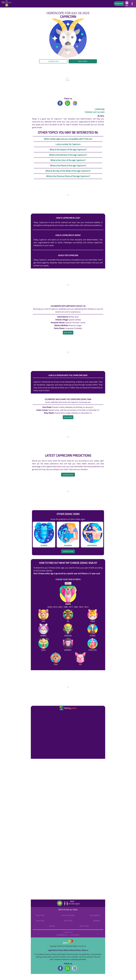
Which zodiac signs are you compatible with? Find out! (68, 139)
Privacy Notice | (64, 950)
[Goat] (43, 645)
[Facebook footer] (60, 968)
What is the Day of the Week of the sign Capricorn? (68, 171)
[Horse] (93, 631)
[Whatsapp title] (68, 103)
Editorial (75, 935)
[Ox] (68, 616)
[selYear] (68, 583)
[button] (126, 4)
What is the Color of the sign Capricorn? (68, 160)
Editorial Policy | (76, 950)
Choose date (68, 475)
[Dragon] (68, 631)
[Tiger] (93, 616)
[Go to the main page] (7, 4)
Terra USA (68, 921)
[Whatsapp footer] (68, 968)
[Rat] (43, 616)
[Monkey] (68, 645)
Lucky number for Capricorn (68, 144)
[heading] (68, 333)
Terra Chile (40, 915)
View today (83, 61)
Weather (97, 921)
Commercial (62, 935)
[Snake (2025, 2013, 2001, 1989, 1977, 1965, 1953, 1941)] (68, 597)
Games (52, 926)
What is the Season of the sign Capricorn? (68, 150)
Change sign (53, 61)
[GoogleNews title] (75, 103)
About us (85, 950)
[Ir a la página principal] (34, 713)
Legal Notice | (53, 950)
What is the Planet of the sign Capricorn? (68, 165)
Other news (84, 926)
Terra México (95, 915)
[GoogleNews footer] (75, 968)
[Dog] (56, 659)
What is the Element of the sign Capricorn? (68, 155)
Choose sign (68, 551)
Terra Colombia (68, 915)
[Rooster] (93, 645)
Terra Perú (40, 921)
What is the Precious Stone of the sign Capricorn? (68, 176)
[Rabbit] (43, 631)
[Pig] (80, 659)
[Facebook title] (60, 103)
